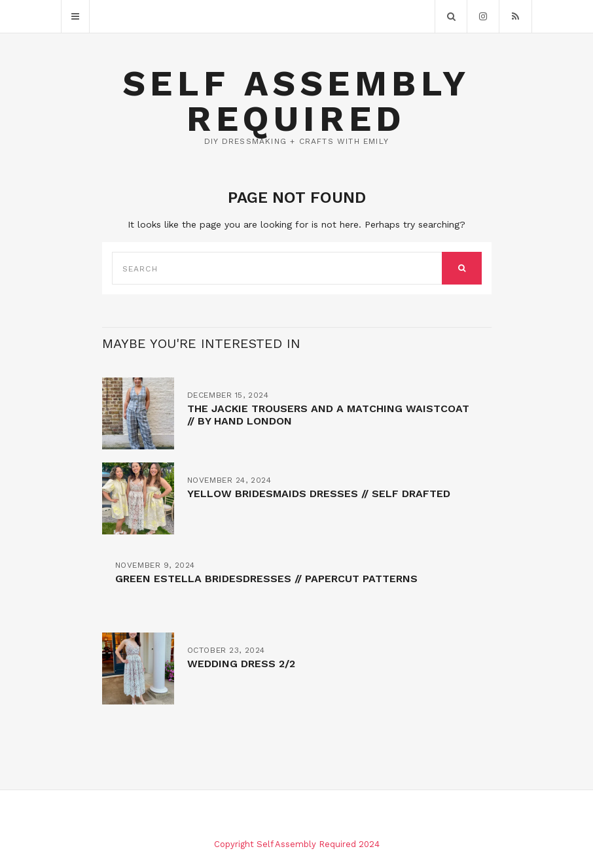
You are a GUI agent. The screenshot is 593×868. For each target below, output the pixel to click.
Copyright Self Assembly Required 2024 (297, 844)
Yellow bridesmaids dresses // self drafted (319, 494)
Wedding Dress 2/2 (241, 664)
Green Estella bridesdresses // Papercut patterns (266, 579)
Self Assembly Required (296, 101)
